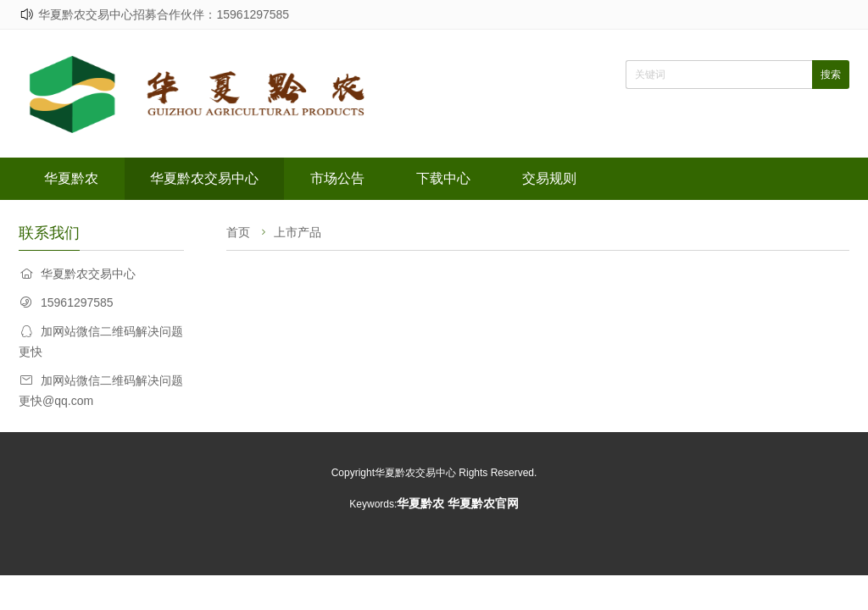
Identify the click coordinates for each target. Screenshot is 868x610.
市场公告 (337, 178)
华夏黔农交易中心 (204, 178)
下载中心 (443, 178)
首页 (238, 232)
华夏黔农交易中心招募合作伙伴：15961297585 (164, 14)
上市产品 (298, 232)
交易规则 (549, 178)
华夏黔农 (71, 178)
